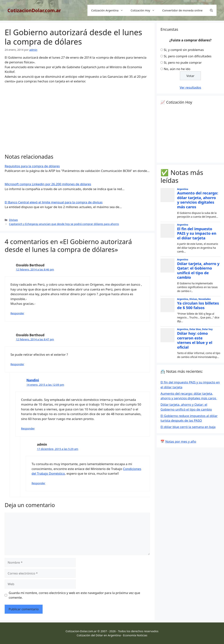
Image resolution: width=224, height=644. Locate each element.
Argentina (183, 189)
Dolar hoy (207, 329)
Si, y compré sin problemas (184, 50)
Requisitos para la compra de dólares (32, 166)
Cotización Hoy (145, 10)
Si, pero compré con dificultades (188, 56)
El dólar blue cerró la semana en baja (188, 427)
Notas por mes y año (181, 441)
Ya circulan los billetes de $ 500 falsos (198, 305)
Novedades (205, 299)
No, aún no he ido (177, 69)
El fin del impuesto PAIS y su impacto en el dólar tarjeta (197, 233)
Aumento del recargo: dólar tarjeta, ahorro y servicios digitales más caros (198, 200)
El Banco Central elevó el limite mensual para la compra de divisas (54, 202)
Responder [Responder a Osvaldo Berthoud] (17, 313)
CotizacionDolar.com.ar (34, 10)
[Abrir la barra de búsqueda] (211, 10)
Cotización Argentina (109, 10)
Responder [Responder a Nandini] (28, 428)
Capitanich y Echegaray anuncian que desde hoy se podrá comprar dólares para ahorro (64, 224)
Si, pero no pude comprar (183, 62)
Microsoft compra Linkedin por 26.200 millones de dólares (48, 184)
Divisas (13, 220)
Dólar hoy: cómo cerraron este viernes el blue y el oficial (195, 340)
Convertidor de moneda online (182, 10)
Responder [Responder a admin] (38, 483)
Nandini (33, 380)
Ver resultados (190, 87)
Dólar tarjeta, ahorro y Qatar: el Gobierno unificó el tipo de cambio (198, 270)
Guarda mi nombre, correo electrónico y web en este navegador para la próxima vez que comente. (75, 595)
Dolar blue (195, 329)
